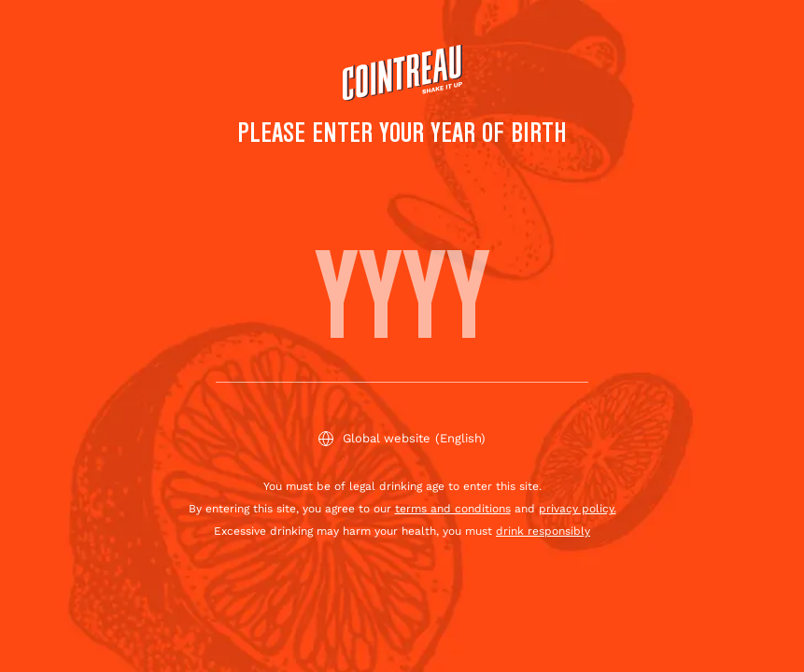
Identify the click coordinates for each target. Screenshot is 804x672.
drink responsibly (543, 531)
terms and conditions (453, 509)
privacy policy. (578, 509)
